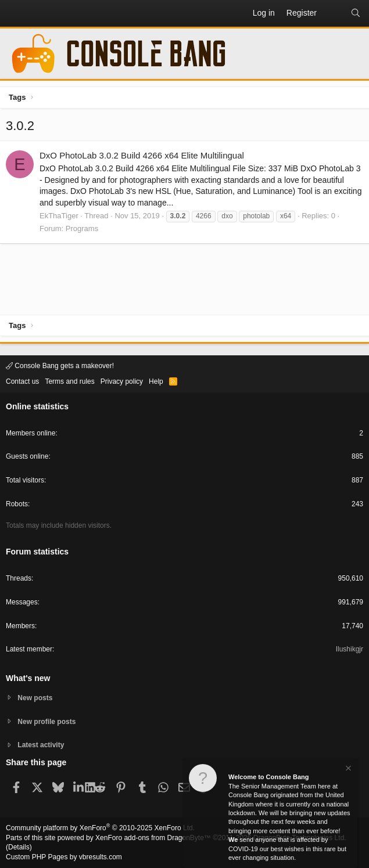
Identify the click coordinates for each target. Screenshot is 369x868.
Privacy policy (122, 381)
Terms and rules (69, 381)
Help (156, 381)
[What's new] (334, 13)
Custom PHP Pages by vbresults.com (64, 857)
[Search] (356, 13)
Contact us (22, 381)
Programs (82, 228)
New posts (35, 698)
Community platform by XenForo (100, 828)
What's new (28, 678)
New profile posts (46, 722)
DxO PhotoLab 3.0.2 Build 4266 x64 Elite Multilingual (142, 155)
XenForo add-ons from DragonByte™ (153, 838)
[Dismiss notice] (347, 770)
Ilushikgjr (350, 649)
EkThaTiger (59, 216)
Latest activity (41, 745)
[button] (15, 13)
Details (19, 847)
